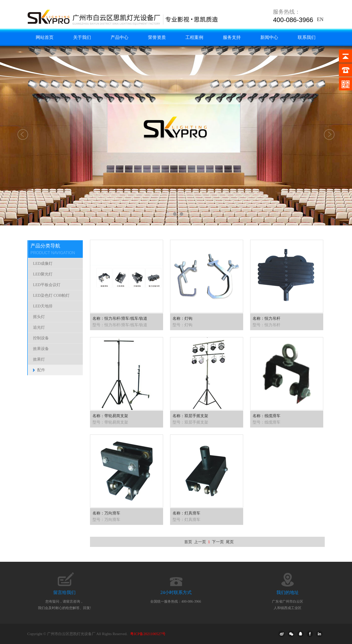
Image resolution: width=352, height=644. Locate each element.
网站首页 (45, 37)
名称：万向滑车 (106, 513)
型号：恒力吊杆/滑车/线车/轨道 (120, 325)
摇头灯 (39, 317)
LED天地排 (43, 306)
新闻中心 (269, 37)
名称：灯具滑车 (186, 513)
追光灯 (39, 327)
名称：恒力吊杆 (266, 318)
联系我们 (307, 37)
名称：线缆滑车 (266, 416)
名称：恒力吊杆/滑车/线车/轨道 (120, 318)
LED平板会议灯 (47, 285)
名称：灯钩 (182, 318)
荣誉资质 (157, 37)
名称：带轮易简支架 (110, 416)
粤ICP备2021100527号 (148, 634)
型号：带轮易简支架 (110, 422)
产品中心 (119, 37)
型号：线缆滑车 (266, 422)
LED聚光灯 (43, 274)
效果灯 (39, 359)
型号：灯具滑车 (186, 520)
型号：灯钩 (182, 325)
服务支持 (232, 37)
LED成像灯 (43, 263)
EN (320, 19)
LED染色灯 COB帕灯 (51, 295)
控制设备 (41, 338)
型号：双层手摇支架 (190, 422)
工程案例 (194, 37)
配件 (41, 370)
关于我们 (82, 37)
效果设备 (41, 349)
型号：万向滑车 (106, 520)
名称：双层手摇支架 (190, 416)
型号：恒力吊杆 (266, 325)
